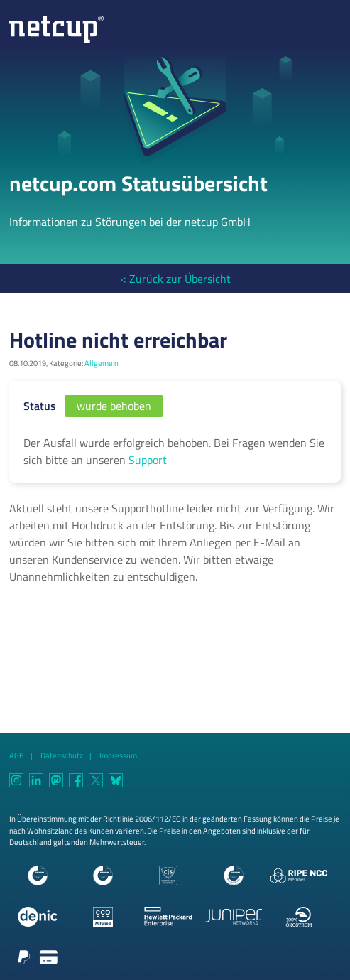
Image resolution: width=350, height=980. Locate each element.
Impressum (118, 755)
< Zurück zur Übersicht (175, 279)
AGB (17, 755)
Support (148, 460)
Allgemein (102, 363)
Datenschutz (62, 755)
